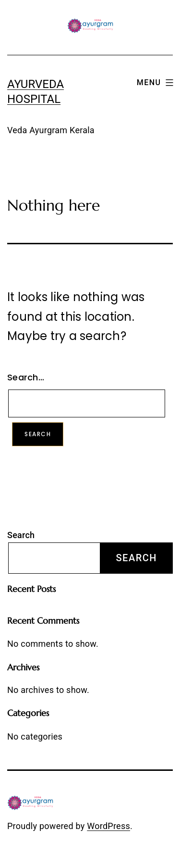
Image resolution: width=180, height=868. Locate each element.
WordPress (108, 826)
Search (21, 535)
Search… (26, 377)
